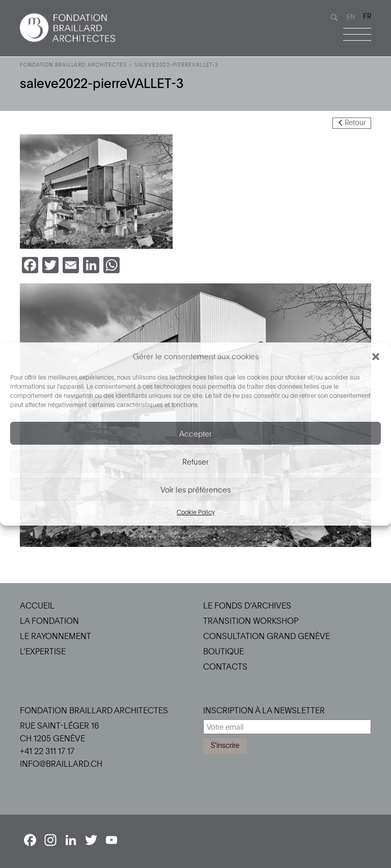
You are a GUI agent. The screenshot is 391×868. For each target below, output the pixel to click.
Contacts (225, 667)
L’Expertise (43, 651)
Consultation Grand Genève (267, 636)
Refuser (195, 461)
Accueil (37, 605)
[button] (376, 356)
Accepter (195, 433)
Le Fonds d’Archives (247, 605)
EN (351, 16)
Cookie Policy (196, 512)
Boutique (224, 651)
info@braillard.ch (61, 764)
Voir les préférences (195, 489)
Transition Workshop (251, 621)
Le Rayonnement (55, 636)
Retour (352, 122)
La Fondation (49, 621)
